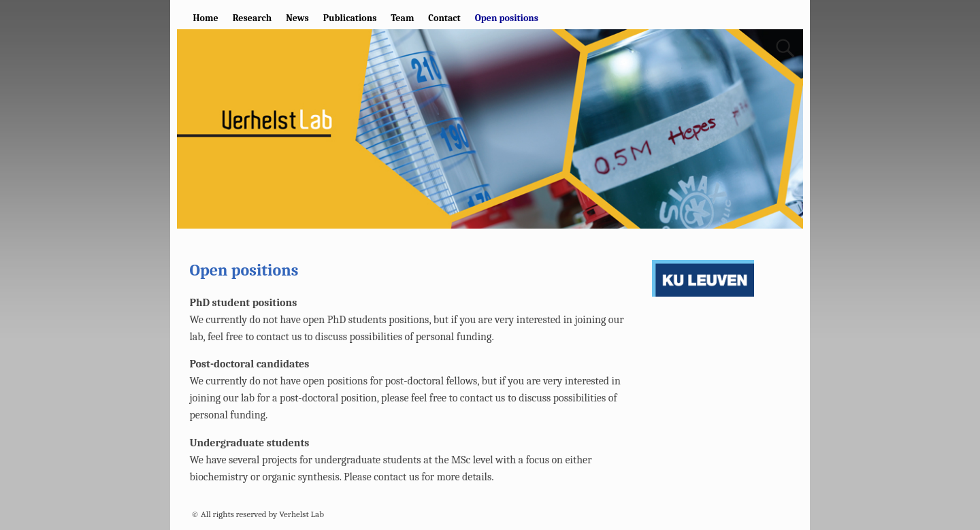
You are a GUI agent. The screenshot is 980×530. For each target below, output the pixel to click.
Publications (350, 18)
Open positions (507, 18)
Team (402, 18)
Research (252, 18)
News (297, 18)
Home (206, 18)
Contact (444, 18)
